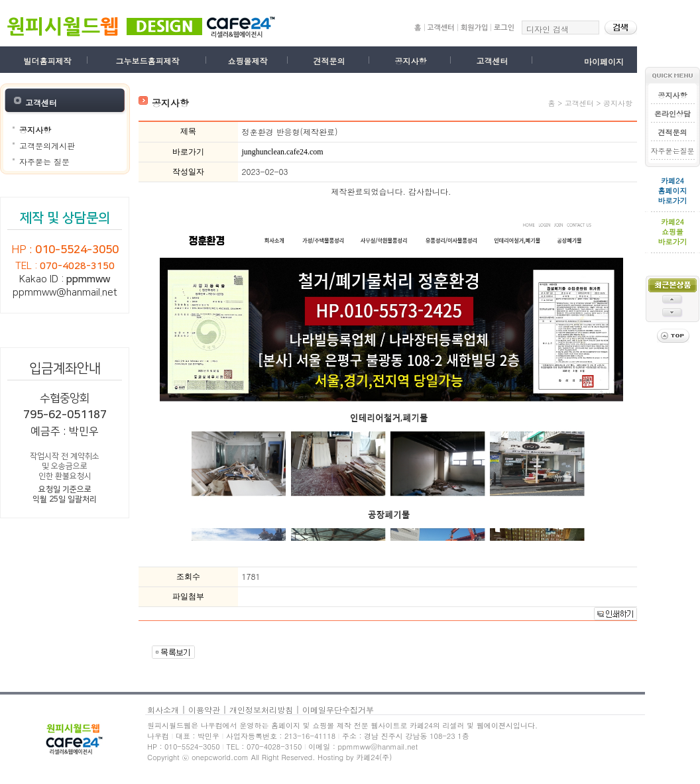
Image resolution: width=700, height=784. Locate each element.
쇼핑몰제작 (247, 61)
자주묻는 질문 (44, 161)
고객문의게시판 (47, 145)
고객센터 (492, 61)
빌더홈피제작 (48, 61)
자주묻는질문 (673, 151)
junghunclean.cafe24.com (282, 152)
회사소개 (163, 709)
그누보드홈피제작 (147, 61)
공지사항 (410, 61)
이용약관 (204, 709)
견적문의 (329, 61)
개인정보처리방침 (261, 709)
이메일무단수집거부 (338, 709)
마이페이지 (604, 61)
